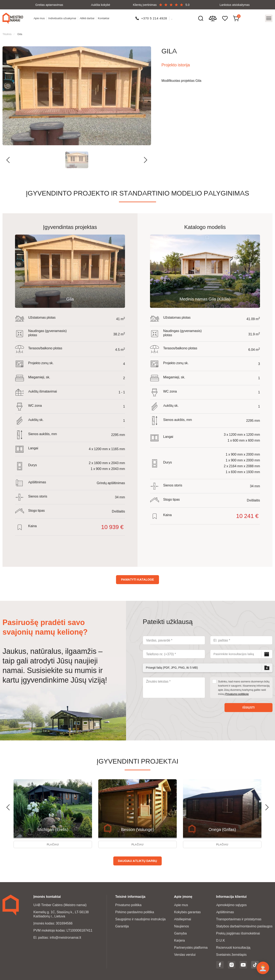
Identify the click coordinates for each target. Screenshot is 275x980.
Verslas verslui (185, 954)
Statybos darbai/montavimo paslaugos (244, 925)
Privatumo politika (128, 904)
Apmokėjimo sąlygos (231, 904)
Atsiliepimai (182, 918)
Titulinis (7, 30)
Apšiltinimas (225, 911)
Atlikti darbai (88, 17)
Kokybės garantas (187, 911)
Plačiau (53, 842)
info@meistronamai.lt (65, 936)
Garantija (122, 925)
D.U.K (221, 939)
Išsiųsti (249, 704)
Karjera (179, 939)
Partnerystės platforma (191, 947)
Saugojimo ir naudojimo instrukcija (140, 918)
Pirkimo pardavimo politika (135, 911)
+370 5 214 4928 (155, 17)
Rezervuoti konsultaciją (233, 947)
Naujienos (181, 925)
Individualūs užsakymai (63, 17)
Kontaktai (105, 17)
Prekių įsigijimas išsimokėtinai (238, 932)
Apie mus (40, 17)
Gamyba (180, 932)
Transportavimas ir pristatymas (239, 918)
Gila (20, 30)
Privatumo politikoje (237, 690)
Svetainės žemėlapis (231, 954)
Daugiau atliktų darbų (137, 860)
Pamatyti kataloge (137, 576)
